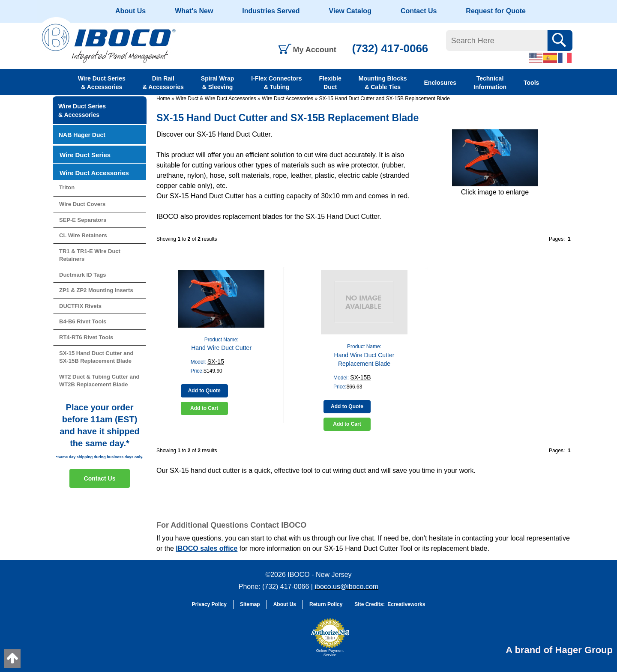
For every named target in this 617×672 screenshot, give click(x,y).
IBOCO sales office (207, 548)
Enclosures (440, 83)
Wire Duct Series (85, 155)
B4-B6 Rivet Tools (83, 321)
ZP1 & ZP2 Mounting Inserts (96, 290)
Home (163, 99)
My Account (315, 50)
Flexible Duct (330, 83)
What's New (194, 11)
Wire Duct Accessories (288, 99)
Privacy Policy (209, 604)
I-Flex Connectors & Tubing (276, 83)
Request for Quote (496, 11)
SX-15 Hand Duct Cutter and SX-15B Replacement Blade (384, 99)
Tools (531, 83)
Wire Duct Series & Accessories (102, 83)
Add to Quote (204, 391)
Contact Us (419, 11)
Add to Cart (204, 408)
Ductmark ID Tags (83, 275)
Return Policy (326, 604)
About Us (130, 11)
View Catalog (350, 11)
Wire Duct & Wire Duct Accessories (216, 99)
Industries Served (271, 11)
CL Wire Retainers (83, 235)
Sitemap (250, 604)
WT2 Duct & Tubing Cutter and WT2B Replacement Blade (99, 381)
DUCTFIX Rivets (80, 306)
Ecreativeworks (406, 604)
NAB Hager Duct (82, 135)
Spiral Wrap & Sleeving (218, 83)
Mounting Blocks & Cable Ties (383, 83)
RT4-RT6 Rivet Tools (86, 337)
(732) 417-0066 (390, 48)
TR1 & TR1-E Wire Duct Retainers (90, 255)
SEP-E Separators (83, 220)
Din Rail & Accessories (163, 83)
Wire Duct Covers (82, 204)
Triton (67, 187)
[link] (285, 642)
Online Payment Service (330, 653)
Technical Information (490, 83)
